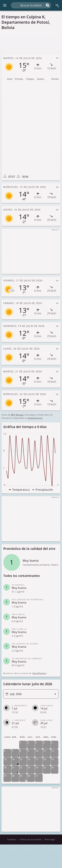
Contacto (12, 839)
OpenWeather (39, 673)
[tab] (31, 64)
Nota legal (50, 839)
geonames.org (35, 418)
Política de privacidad (30, 839)
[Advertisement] (31, 42)
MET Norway (17, 415)
